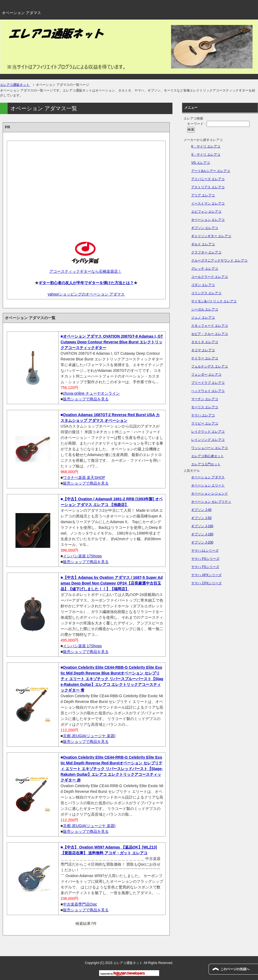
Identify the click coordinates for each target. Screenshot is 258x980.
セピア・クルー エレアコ (210, 334)
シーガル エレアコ (205, 309)
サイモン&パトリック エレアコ (214, 301)
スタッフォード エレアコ (210, 326)
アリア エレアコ (203, 195)
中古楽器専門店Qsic (80, 904)
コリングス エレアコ (206, 293)
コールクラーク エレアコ (210, 277)
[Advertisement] (86, 187)
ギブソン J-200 (202, 542)
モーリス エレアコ (205, 407)
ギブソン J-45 (201, 510)
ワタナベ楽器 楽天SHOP (84, 478)
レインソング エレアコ (208, 440)
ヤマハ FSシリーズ (205, 567)
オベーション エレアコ (208, 220)
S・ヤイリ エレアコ (206, 155)
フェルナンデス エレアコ (210, 366)
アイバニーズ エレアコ (208, 179)
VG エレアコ (201, 163)
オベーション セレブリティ (211, 502)
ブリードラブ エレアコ (208, 383)
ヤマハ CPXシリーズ (206, 583)
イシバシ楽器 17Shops (82, 556)
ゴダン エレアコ (203, 285)
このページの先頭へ (235, 969)
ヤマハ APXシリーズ (206, 575)
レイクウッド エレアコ (208, 432)
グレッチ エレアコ (205, 269)
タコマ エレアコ (203, 350)
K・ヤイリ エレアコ (206, 146)
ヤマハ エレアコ (203, 415)
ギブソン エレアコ (205, 228)
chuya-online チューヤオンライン (91, 393)
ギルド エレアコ (203, 244)
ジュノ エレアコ (203, 318)
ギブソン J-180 (202, 534)
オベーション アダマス (208, 477)
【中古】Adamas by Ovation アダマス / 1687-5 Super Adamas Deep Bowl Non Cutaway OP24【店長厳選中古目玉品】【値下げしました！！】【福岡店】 (112, 583)
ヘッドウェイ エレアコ (208, 391)
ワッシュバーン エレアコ (210, 448)
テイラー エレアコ (205, 358)
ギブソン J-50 (201, 518)
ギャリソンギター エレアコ (211, 236)
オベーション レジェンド (210, 494)
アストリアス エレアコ (208, 187)
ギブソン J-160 (202, 526)
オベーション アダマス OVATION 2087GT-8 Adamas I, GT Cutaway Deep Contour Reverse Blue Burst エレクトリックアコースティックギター (112, 342)
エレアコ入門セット (206, 464)
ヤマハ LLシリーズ (205, 551)
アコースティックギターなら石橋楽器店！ (86, 271)
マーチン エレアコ (205, 399)
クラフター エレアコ (206, 252)
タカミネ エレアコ (205, 342)
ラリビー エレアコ (205, 423)
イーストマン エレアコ (208, 203)
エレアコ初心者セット (207, 456)
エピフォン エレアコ (206, 212)
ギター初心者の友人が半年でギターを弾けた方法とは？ (86, 283)
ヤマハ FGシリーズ (205, 559)
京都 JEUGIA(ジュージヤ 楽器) (89, 736)
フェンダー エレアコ (206, 375)
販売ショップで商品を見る (86, 399)
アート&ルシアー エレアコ (211, 171)
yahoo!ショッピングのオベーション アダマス (86, 294)
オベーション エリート (208, 485)
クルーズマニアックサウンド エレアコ (219, 260)
